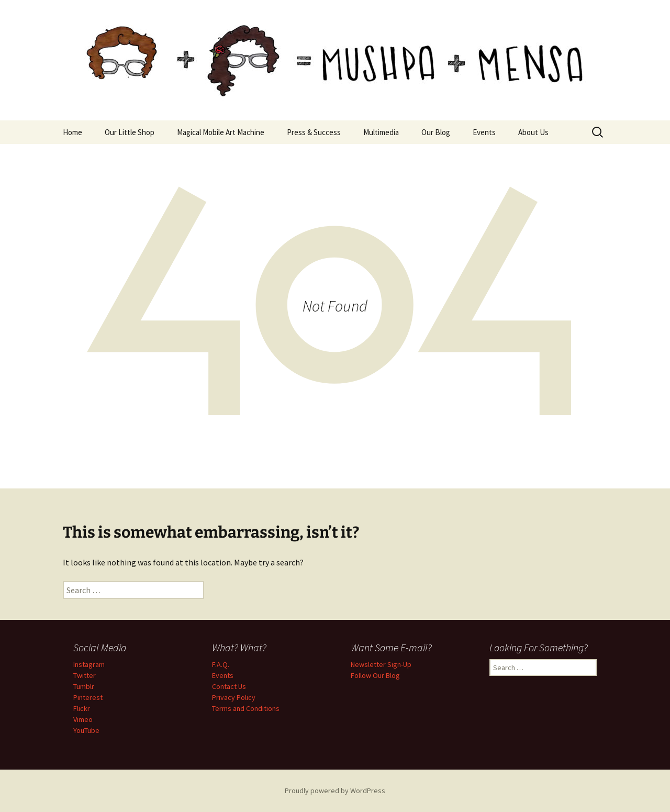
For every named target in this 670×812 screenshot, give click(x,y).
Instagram (89, 664)
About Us (533, 132)
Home (72, 132)
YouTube (86, 730)
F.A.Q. (221, 664)
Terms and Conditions (246, 708)
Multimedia (381, 132)
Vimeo (83, 719)
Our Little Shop (130, 132)
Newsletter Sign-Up (381, 664)
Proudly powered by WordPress (335, 791)
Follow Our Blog (375, 675)
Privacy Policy (234, 697)
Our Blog (436, 132)
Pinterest (88, 697)
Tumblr (84, 686)
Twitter (85, 675)
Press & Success (314, 132)
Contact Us (229, 686)
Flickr (82, 708)
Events (484, 132)
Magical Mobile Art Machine (221, 132)
